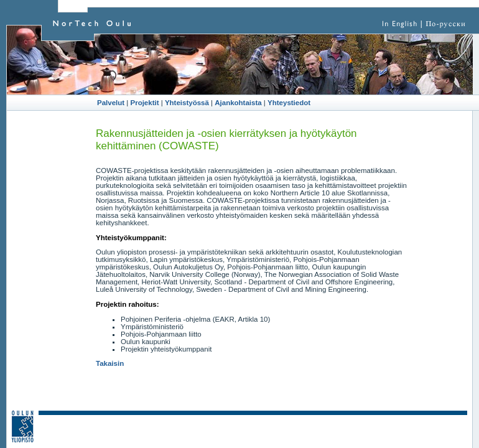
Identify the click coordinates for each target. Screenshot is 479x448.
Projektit (145, 103)
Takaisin (110, 363)
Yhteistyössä (187, 103)
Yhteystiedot (289, 103)
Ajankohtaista (238, 103)
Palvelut (111, 103)
